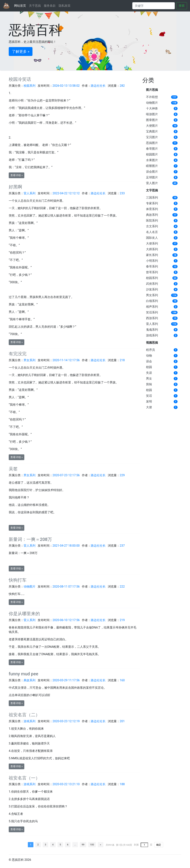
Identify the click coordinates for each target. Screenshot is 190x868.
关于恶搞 (35, 6)
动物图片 (152, 103)
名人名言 (152, 232)
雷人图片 (152, 183)
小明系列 (152, 261)
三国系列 (152, 198)
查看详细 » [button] (17, 175)
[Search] (154, 6)
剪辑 (149, 384)
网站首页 (20, 6)
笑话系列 (152, 312)
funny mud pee (23, 674)
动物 (149, 356)
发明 (149, 401)
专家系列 (152, 203)
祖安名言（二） (24, 715)
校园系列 (152, 278)
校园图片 (152, 154)
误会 (149, 361)
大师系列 (152, 249)
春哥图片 (152, 149)
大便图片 (152, 126)
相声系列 (152, 307)
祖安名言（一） (24, 778)
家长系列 (152, 255)
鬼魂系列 (152, 330)
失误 (149, 373)
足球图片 (152, 177)
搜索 (182, 6)
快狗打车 (18, 580)
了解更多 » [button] (21, 51)
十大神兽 (152, 108)
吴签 (13, 469)
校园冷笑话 (20, 79)
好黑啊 (15, 187)
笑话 (149, 396)
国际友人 (152, 238)
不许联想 (152, 97)
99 (83, 845)
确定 (159, 845)
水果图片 (152, 160)
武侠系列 (152, 284)
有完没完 (18, 354)
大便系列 (152, 243)
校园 (149, 367)
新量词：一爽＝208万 (30, 539)
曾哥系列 (152, 272)
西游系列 (152, 318)
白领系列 (152, 301)
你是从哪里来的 (24, 614)
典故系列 (152, 215)
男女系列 (152, 295)
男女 (149, 379)
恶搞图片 (152, 143)
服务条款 (50, 6)
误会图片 (152, 172)
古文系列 (152, 226)
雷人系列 (152, 324)
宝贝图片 (152, 137)
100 (92, 845)
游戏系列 (152, 335)
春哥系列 (152, 266)
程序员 (150, 350)
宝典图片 (152, 131)
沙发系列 (152, 289)
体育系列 (152, 209)
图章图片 (152, 120)
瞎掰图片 (152, 166)
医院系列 (152, 221)
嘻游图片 (152, 114)
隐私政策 (65, 6)
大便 (149, 407)
